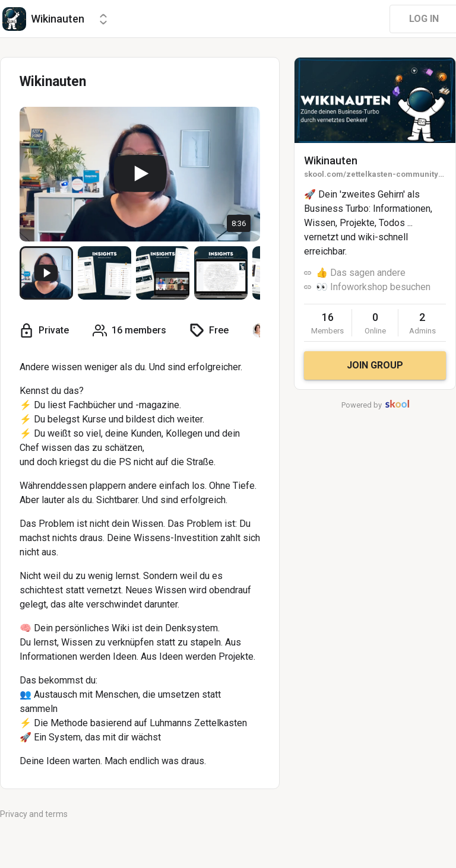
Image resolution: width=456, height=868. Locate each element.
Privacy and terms (34, 814)
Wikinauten (331, 160)
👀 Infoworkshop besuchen (373, 287)
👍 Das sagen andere (361, 273)
